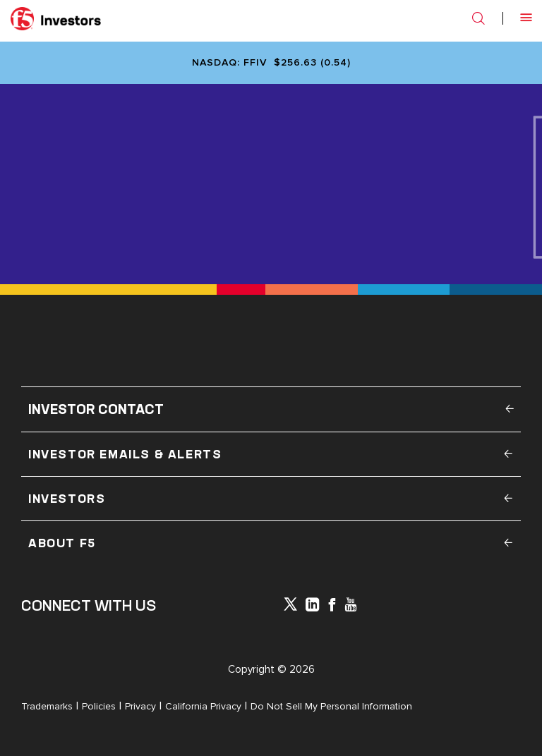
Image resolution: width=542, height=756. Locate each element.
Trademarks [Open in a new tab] (47, 706)
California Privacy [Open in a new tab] (203, 706)
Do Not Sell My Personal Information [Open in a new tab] (331, 706)
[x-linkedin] (313, 606)
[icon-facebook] (332, 606)
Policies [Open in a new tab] (99, 706)
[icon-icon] (290, 607)
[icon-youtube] (351, 606)
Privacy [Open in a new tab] (140, 706)
